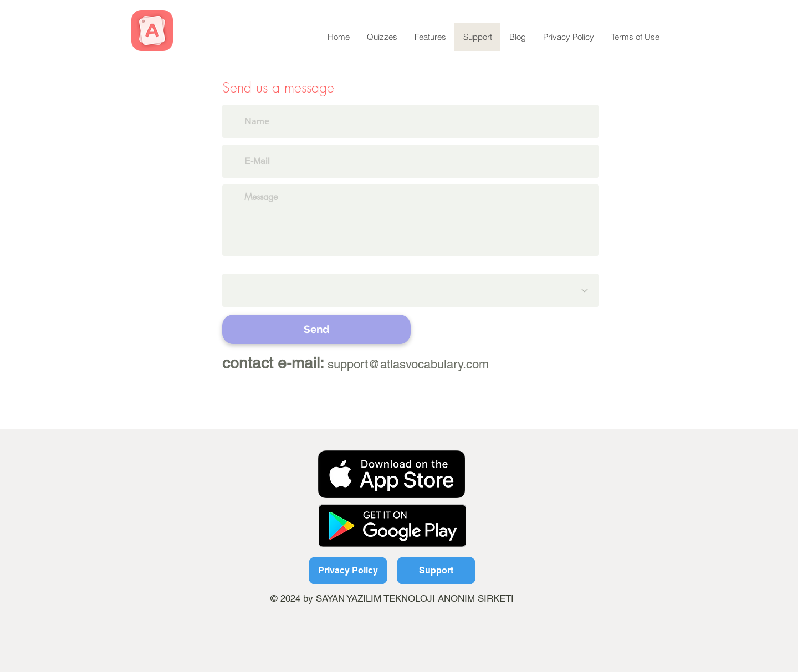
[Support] (436, 571)
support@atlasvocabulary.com (408, 364)
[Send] (316, 329)
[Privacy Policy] (348, 571)
